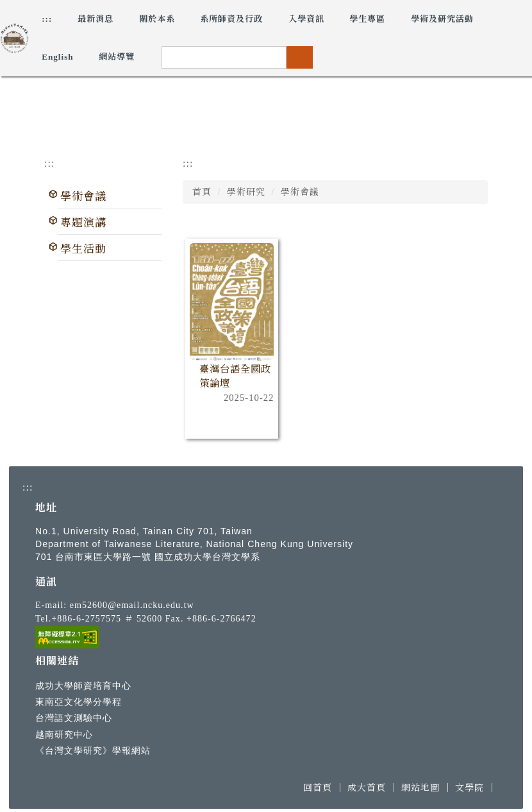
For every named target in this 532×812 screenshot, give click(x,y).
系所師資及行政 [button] (231, 19)
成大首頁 (367, 788)
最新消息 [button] (96, 19)
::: (47, 19)
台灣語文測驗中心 (74, 718)
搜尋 (299, 57)
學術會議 (83, 197)
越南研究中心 (64, 734)
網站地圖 (420, 788)
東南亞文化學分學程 (79, 702)
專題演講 (83, 223)
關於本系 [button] (157, 19)
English (58, 57)
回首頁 (318, 788)
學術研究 (246, 192)
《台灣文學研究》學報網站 (93, 750)
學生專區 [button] (367, 19)
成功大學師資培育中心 (83, 686)
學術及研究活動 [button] (442, 19)
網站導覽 (117, 57)
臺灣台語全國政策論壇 (235, 376)
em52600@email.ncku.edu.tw (132, 605)
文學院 (470, 788)
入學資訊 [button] (306, 19)
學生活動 (83, 249)
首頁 (202, 192)
